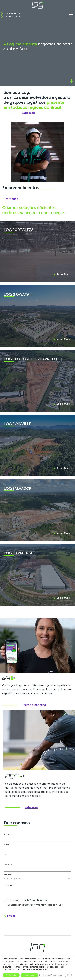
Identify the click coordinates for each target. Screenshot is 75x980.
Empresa (8, 855)
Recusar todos (29, 975)
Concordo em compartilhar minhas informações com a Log (35, 905)
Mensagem (9, 885)
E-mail (6, 844)
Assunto (8, 875)
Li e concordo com (28, 900)
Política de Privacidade (37, 900)
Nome (7, 834)
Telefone (8, 865)
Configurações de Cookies (53, 975)
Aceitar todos (11, 975)
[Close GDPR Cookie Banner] (69, 975)
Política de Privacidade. (38, 970)
